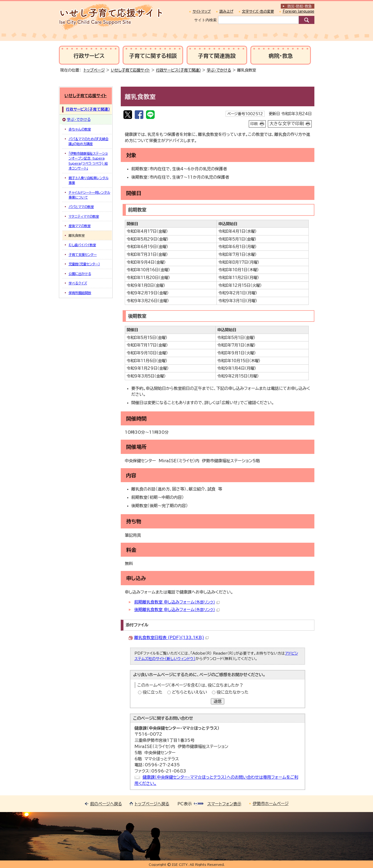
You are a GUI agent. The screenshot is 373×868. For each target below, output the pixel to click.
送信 (218, 701)
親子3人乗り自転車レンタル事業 (89, 180)
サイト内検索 (205, 20)
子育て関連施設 (217, 56)
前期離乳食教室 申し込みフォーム (177, 602)
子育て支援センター (83, 255)
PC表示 (185, 804)
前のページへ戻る (106, 804)
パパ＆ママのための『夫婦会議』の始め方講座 (88, 141)
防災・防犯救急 (300, 6)
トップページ (94, 70)
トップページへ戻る (152, 804)
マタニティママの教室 (84, 216)
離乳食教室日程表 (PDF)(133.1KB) (171, 638)
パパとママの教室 (81, 207)
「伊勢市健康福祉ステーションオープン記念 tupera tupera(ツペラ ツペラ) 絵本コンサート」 (88, 161)
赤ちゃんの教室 (80, 129)
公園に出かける (80, 274)
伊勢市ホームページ (271, 804)
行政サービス (89, 56)
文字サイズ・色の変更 (258, 11)
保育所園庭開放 (80, 293)
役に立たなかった (232, 692)
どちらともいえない (189, 692)
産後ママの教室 (80, 226)
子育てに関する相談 (153, 56)
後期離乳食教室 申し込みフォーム (177, 610)
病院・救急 (281, 56)
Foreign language (299, 11)
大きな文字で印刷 (287, 124)
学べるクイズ (78, 283)
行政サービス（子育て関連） (178, 70)
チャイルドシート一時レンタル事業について (89, 195)
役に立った (152, 692)
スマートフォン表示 (224, 804)
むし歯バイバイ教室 (82, 245)
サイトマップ (202, 11)
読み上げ (226, 11)
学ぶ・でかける (219, 70)
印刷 (254, 124)
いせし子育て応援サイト (130, 70)
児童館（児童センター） (84, 264)
